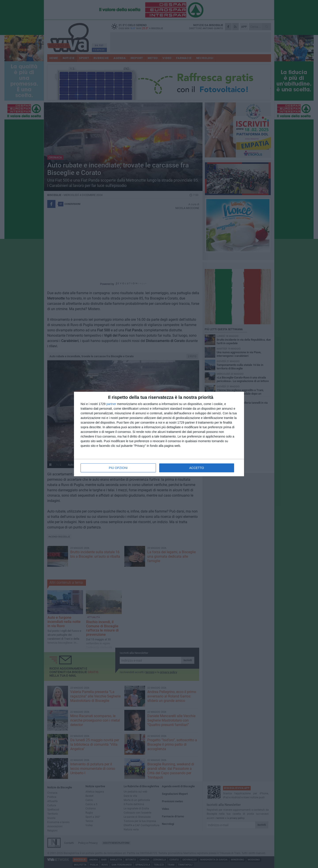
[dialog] (159, 434)
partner (111, 404)
